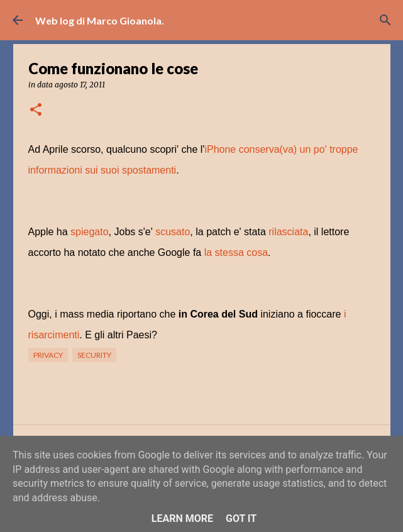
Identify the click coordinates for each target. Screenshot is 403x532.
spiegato (90, 232)
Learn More (182, 518)
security (94, 355)
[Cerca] (385, 20)
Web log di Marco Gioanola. (100, 20)
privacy (48, 355)
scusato (173, 232)
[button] (36, 110)
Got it (241, 518)
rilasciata (288, 232)
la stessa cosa (236, 252)
